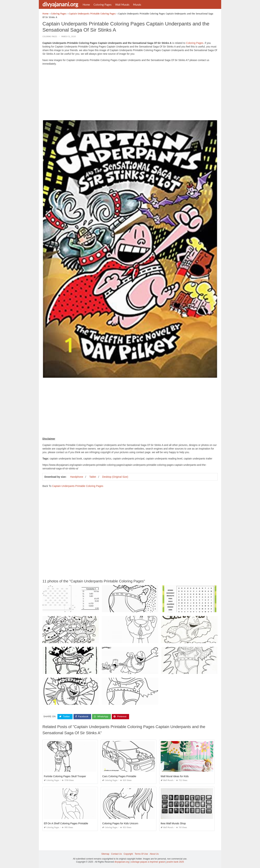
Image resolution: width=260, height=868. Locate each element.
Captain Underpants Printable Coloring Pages (78, 486)
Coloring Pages (103, 5)
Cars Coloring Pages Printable (119, 776)
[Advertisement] (130, 94)
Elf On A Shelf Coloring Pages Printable (66, 823)
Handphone (77, 477)
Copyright (128, 854)
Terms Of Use (141, 854)
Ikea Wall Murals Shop (173, 823)
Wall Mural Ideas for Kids (175, 776)
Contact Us (116, 854)
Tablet (93, 477)
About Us (154, 854)
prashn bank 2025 (175, 862)
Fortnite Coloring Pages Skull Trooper (65, 776)
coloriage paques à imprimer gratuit (148, 862)
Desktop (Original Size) (115, 477)
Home (86, 5)
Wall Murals (122, 5)
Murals (137, 5)
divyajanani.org (60, 4)
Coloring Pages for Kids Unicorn (120, 823)
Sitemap (105, 854)
